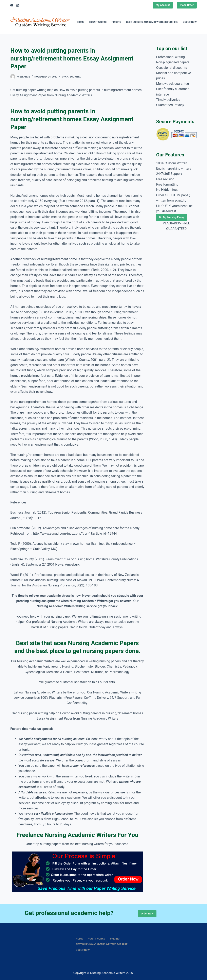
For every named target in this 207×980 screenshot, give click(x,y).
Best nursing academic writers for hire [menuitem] (152, 22)
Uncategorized (71, 77)
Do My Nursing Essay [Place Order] (172, 217)
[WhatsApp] (18, 5)
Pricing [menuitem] (116, 22)
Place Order (187, 5)
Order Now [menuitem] (190, 22)
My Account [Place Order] (163, 5)
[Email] (12, 5)
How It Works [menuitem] (98, 22)
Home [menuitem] (81, 22)
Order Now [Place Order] (147, 914)
